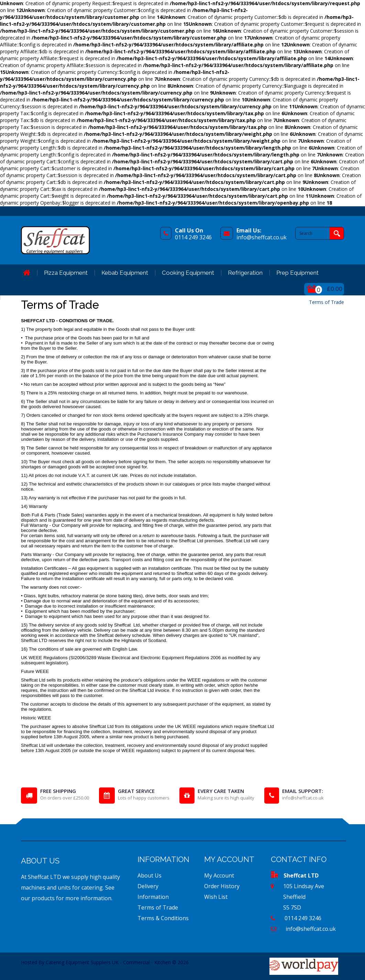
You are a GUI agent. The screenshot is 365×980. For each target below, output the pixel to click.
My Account (219, 875)
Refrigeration (245, 273)
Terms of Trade (327, 302)
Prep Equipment (297, 273)
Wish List (216, 897)
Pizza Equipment (66, 273)
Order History (222, 886)
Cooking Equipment (188, 273)
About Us (150, 875)
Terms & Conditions (163, 918)
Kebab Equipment (125, 273)
